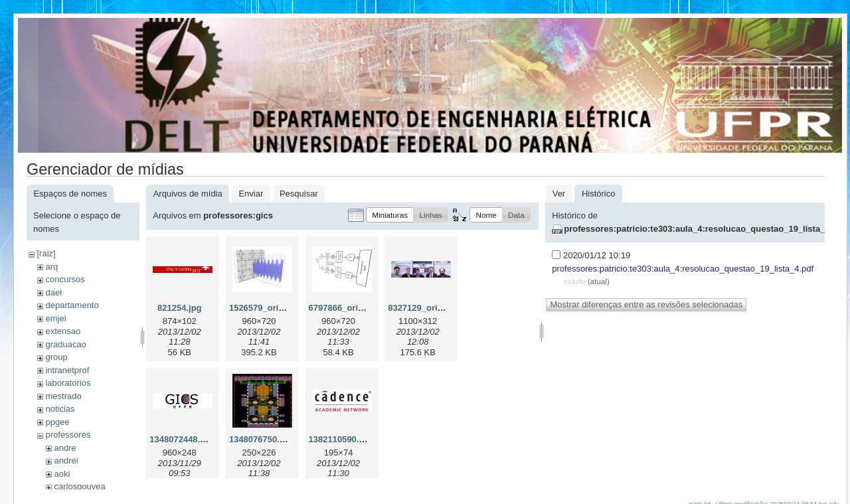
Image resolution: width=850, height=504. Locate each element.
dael (53, 293)
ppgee (57, 422)
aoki (62, 474)
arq (51, 267)
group (56, 357)
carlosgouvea (79, 486)
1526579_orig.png (266, 308)
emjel (55, 318)
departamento (72, 305)
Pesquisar (299, 194)
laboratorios (68, 383)
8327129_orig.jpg (423, 308)
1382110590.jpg (340, 439)
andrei (66, 461)
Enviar (251, 194)
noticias (60, 409)
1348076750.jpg (261, 439)
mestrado (63, 396)
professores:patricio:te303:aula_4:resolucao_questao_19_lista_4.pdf (705, 229)
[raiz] (46, 253)
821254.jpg (180, 308)
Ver (559, 194)
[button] (390, 215)
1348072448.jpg (181, 439)
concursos (65, 279)
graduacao (65, 344)
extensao (63, 331)
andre (65, 448)
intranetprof (67, 370)
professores (68, 435)
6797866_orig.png (345, 308)
